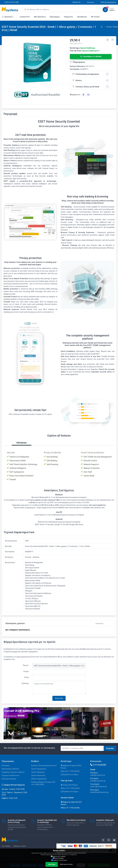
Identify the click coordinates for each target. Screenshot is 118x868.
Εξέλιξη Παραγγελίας (107, 2)
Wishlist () (75, 2)
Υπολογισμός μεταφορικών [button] (86, 74)
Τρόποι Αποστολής (38, 775)
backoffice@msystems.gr (99, 792)
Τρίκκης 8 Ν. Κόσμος (69, 785)
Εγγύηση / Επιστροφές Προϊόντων (44, 766)
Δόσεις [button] (77, 80)
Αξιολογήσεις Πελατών (10, 769)
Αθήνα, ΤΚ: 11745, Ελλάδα (70, 771)
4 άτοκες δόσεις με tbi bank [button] (86, 86)
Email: (26, 677)
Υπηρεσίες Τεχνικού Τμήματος (13, 772)
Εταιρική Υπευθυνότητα (11, 775)
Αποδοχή (52, 864)
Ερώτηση (25, 683)
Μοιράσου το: (75, 95)
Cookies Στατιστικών (59, 860)
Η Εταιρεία (6, 766)
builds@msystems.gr (98, 781)
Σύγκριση (89, 2)
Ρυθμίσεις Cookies (20, 846)
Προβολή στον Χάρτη (69, 775)
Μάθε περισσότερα (66, 864)
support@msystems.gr (99, 787)
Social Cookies (58, 858)
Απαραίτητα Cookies (58, 856)
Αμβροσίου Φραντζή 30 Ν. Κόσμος (71, 767)
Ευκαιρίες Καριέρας (9, 779)
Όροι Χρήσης (6, 846)
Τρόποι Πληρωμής (38, 772)
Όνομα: (26, 671)
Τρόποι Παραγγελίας (39, 769)
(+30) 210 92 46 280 (10, 2)
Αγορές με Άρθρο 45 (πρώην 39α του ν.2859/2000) (43, 783)
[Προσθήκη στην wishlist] (113, 40)
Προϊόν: (26, 665)
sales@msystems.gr (98, 775)
